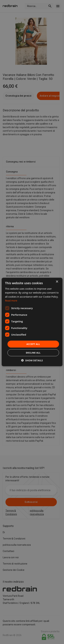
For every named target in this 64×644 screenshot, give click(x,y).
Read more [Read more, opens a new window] (11, 300)
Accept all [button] (33, 344)
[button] (32, 360)
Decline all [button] (33, 353)
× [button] (57, 282)
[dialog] (32, 322)
